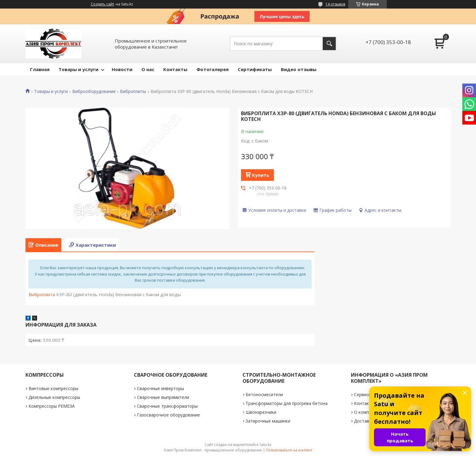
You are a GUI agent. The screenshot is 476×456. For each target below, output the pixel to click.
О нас (148, 69)
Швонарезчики (261, 412)
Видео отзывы (299, 69)
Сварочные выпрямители (163, 397)
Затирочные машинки (268, 421)
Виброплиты (133, 91)
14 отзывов (335, 4)
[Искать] (329, 44)
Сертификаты (255, 69)
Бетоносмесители (264, 394)
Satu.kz (265, 445)
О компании (366, 412)
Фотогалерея (212, 69)
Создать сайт (102, 4)
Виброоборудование (94, 91)
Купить (261, 175)
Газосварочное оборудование (168, 415)
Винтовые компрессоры (53, 388)
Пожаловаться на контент (289, 450)
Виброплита (42, 294)
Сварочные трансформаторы (167, 406)
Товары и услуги (78, 69)
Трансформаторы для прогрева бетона (287, 403)
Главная (40, 69)
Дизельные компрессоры (54, 397)
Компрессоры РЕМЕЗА (52, 406)
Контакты (175, 69)
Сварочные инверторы (160, 388)
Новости (122, 69)
